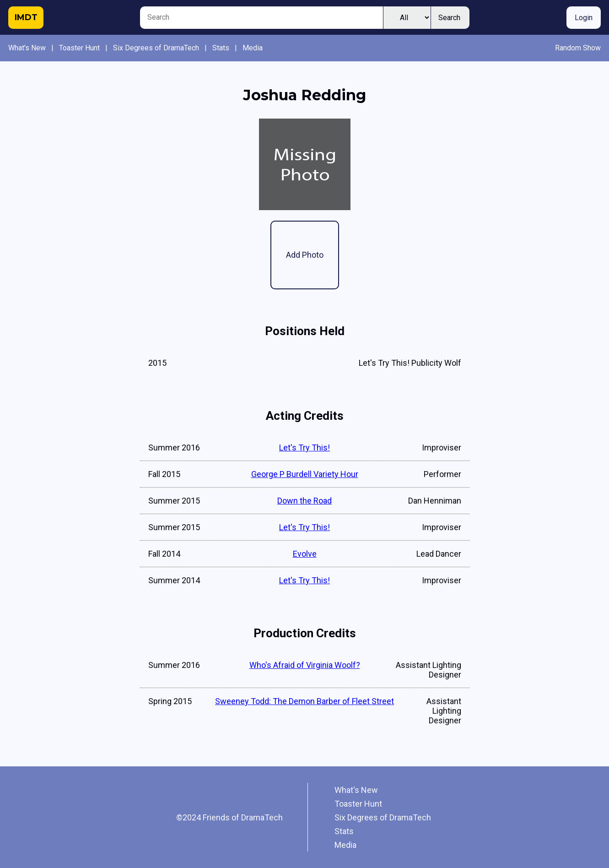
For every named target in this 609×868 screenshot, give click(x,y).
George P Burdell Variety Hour (305, 474)
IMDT (26, 17)
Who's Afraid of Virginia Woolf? (305, 665)
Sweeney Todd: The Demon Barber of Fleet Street (304, 701)
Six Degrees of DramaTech (156, 48)
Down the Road (304, 501)
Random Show (578, 48)
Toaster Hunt (79, 48)
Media (253, 48)
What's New (27, 48)
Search (449, 18)
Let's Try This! (304, 448)
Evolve (305, 554)
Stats (221, 48)
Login (584, 18)
